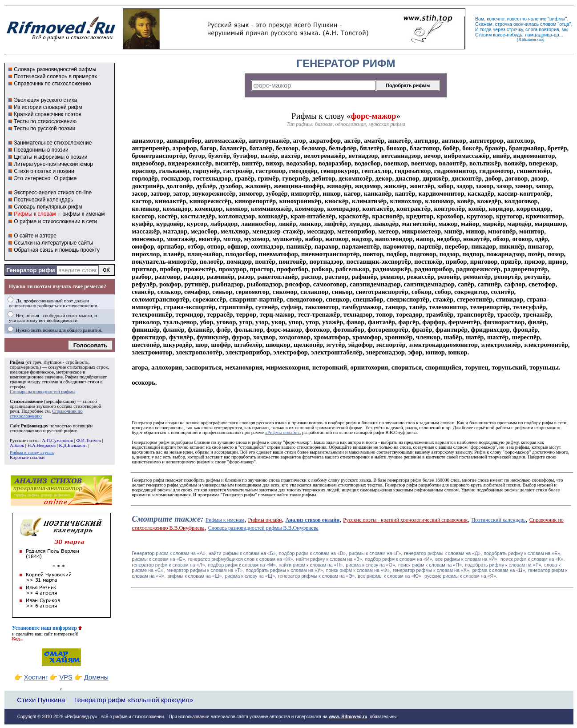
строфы (17, 387)
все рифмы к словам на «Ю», (390, 576)
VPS (66, 677)
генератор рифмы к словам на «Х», (432, 570)
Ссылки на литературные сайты (53, 243)
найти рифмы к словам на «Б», (243, 553)
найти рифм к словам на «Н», (311, 565)
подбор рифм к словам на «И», (399, 559)
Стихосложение (26, 401)
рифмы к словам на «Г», (375, 553)
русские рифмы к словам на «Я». (461, 576)
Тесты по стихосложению (45, 121)
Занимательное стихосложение (53, 143)
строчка (504, 24)
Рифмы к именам (225, 520)
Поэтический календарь (43, 200)
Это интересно (32, 178)
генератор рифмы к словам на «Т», (206, 570)
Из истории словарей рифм (48, 107)
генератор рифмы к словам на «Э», (317, 576)
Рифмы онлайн (265, 520)
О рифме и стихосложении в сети (55, 221)
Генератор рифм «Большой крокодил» (134, 700)
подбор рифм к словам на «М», (242, 565)
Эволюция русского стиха (45, 100)
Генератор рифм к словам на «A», (169, 553)
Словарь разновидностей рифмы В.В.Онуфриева (263, 528)
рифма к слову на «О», (371, 565)
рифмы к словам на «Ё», (159, 559)
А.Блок (17, 445)
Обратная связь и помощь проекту (57, 250)
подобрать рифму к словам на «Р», (504, 565)
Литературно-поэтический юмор (53, 164)
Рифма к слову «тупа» (32, 452)
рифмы (557, 19)
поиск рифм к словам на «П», (431, 565)
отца (564, 24)
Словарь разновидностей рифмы (55, 69)
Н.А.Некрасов (42, 445)
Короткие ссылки (27, 457)
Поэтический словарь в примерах (55, 76)
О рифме (65, 178)
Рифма (17, 362)
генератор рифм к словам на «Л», (169, 565)
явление (537, 19)
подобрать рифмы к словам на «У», (285, 570)
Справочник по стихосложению (52, 84)
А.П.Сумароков (57, 440)
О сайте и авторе (35, 236)
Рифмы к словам (35, 214)
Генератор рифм (30, 270)
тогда (486, 29)
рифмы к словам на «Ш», (195, 576)
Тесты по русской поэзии (44, 129)
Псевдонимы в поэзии (41, 150)
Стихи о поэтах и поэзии (44, 171)
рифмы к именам (83, 214)
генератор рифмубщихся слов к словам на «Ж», (241, 559)
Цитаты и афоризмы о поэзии (50, 157)
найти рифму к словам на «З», (330, 559)
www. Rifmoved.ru (348, 717)
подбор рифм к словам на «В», (313, 553)
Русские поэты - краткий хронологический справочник (405, 520)
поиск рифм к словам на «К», (533, 559)
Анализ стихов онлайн (313, 520)
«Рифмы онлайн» (282, 432)
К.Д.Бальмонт (73, 445)
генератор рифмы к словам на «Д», (443, 553)
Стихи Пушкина (41, 700)
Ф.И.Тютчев (88, 440)
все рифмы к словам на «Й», (467, 559)
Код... (18, 639)
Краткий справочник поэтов (48, 114)
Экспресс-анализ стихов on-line (53, 193)
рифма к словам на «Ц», (499, 570)
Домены (96, 677)
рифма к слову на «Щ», (250, 576)
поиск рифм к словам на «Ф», (359, 570)
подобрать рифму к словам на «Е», (523, 553)
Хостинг (36, 677)
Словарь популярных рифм (48, 207)
